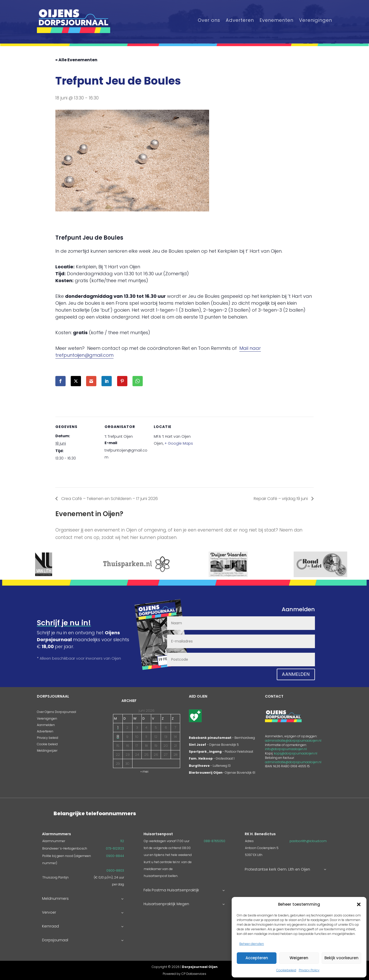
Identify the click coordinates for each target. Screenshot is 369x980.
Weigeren (299, 958)
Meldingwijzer (47, 751)
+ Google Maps (179, 443)
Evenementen (276, 20)
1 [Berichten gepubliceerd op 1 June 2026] (118, 727)
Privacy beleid (48, 738)
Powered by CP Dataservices (184, 974)
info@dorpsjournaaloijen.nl (286, 749)
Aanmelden (296, 674)
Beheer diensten (252, 944)
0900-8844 (115, 856)
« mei (144, 772)
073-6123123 (115, 848)
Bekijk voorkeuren (341, 958)
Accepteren (257, 958)
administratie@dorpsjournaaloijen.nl (293, 741)
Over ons (209, 20)
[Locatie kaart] (230, 452)
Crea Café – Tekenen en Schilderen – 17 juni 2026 (109, 499)
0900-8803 (115, 870)
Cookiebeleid (286, 970)
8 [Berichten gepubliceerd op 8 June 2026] (118, 737)
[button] (359, 904)
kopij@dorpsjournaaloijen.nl (296, 753)
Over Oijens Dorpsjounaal (57, 712)
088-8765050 (214, 841)
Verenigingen (316, 20)
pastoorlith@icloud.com (308, 841)
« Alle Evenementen (76, 60)
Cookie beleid (47, 744)
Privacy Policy (309, 970)
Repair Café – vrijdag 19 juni (281, 499)
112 (122, 841)
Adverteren (240, 20)
